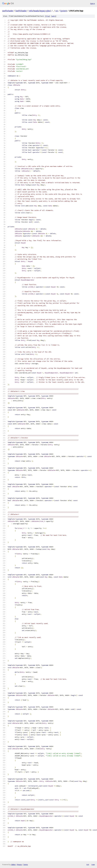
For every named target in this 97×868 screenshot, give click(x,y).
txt (88, 864)
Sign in (92, 3)
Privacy (19, 865)
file (48, 16)
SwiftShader (21, 11)
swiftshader (8, 11)
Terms (26, 865)
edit (54, 16)
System (64, 11)
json (93, 864)
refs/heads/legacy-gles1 (40, 11)
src (57, 11)
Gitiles (13, 865)
